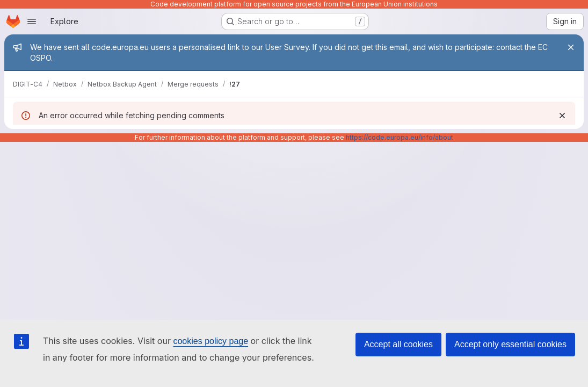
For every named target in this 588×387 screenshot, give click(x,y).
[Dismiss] (562, 116)
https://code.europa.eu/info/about (400, 137)
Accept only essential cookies (510, 344)
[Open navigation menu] (32, 21)
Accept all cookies (398, 344)
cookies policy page (210, 341)
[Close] (571, 47)
